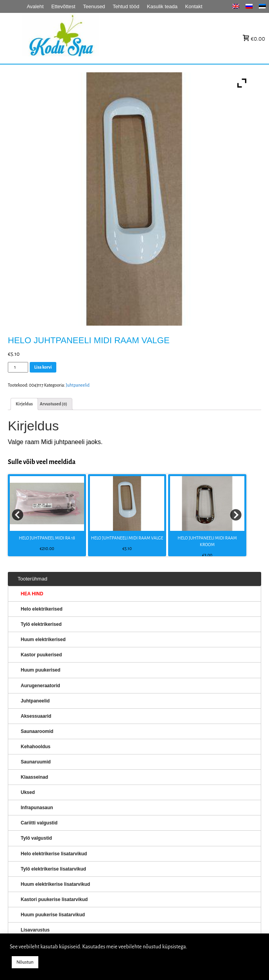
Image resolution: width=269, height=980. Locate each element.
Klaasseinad (34, 777)
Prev (18, 515)
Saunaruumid (36, 762)
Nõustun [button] (25, 962)
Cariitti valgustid (39, 823)
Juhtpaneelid (78, 385)
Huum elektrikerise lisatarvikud (55, 884)
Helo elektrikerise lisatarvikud (54, 854)
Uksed (28, 792)
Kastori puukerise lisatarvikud (54, 899)
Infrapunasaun (37, 808)
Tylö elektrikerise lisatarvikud (53, 869)
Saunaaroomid (37, 731)
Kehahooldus (36, 747)
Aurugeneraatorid (40, 686)
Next (236, 515)
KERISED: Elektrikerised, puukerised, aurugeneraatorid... (110, 39)
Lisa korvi (43, 367)
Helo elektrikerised (42, 609)
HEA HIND (32, 594)
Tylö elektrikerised (41, 624)
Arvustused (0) (54, 404)
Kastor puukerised (41, 655)
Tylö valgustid (36, 838)
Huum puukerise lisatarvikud (53, 915)
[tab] (24, 404)
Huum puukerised (40, 670)
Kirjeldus (24, 404)
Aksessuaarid (36, 716)
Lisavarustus (35, 930)
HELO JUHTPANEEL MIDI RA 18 (47, 538)
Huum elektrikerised (43, 640)
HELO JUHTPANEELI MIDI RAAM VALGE (127, 538)
